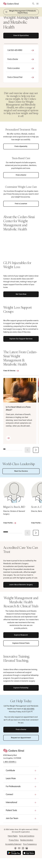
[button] (21, 771)
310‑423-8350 (29, 709)
